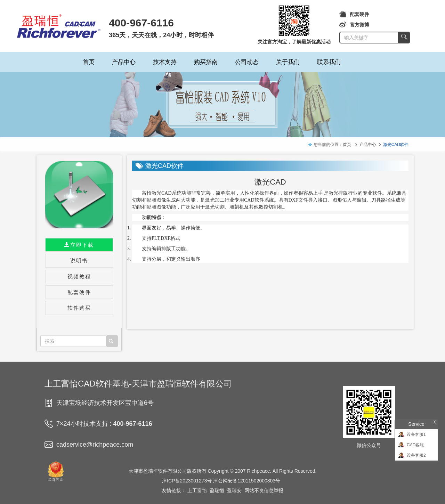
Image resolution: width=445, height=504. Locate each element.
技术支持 (165, 62)
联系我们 (329, 62)
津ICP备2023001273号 (187, 481)
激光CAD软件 (396, 145)
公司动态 (247, 62)
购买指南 (206, 62)
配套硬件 (354, 14)
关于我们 (288, 62)
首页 (89, 62)
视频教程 (79, 277)
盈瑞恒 (217, 490)
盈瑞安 (234, 490)
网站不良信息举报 (264, 490)
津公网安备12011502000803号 (247, 481)
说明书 (79, 261)
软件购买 (79, 308)
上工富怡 (197, 490)
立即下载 (79, 245)
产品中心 (124, 62)
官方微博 (354, 25)
